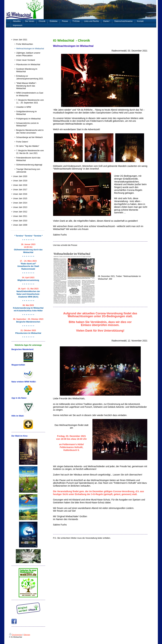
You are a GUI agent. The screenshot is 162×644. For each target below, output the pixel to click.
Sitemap (27, 635)
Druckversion (16, 635)
